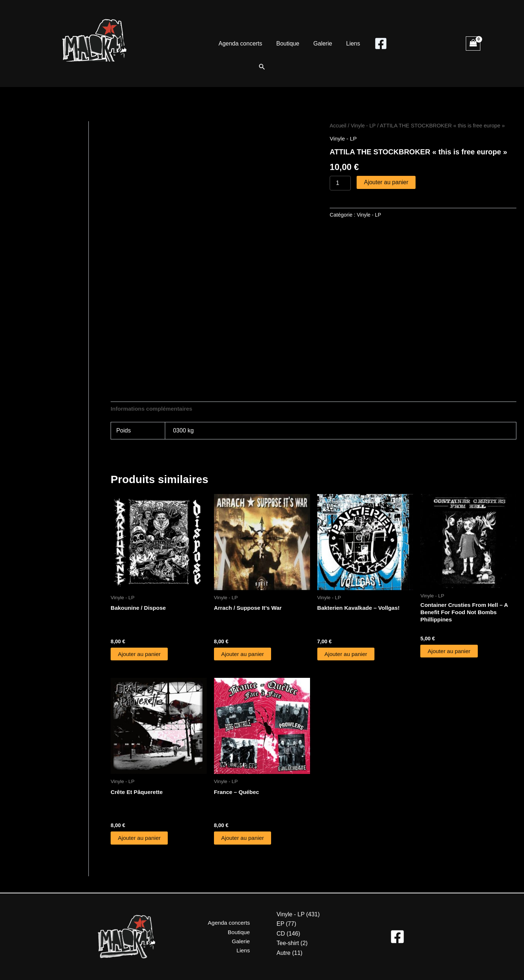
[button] (262, 67)
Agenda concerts (244, 44)
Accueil (338, 126)
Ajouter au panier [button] (140, 655)
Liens (349, 44)
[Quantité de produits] (340, 183)
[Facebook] (376, 44)
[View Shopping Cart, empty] (473, 44)
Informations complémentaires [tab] (153, 409)
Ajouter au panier (386, 182)
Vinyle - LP (364, 126)
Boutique (289, 44)
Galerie (322, 44)
